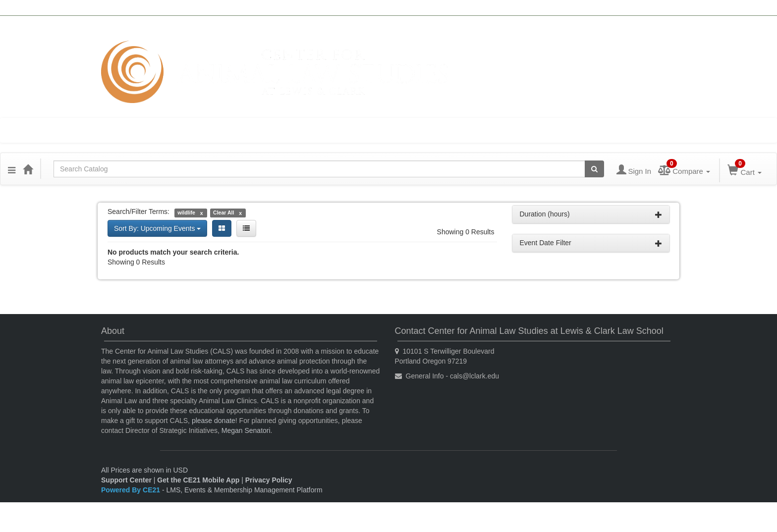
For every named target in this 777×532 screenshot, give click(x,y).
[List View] (246, 228)
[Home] (28, 169)
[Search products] (594, 169)
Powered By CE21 (132, 490)
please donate (214, 421)
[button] (12, 169)
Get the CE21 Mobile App (198, 480)
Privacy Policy (269, 480)
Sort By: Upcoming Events (157, 228)
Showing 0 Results (466, 232)
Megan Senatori (246, 430)
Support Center (126, 480)
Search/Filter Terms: (139, 212)
